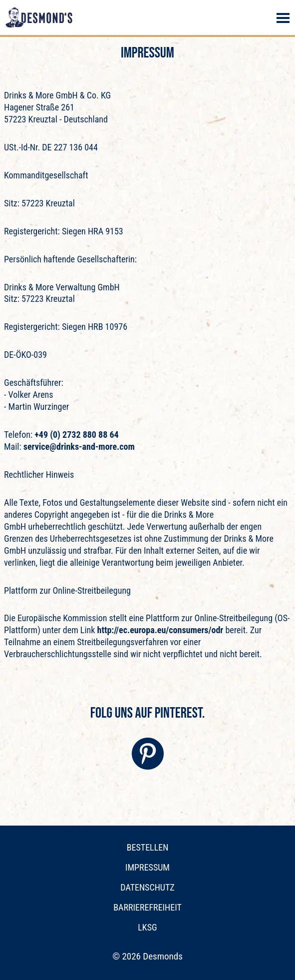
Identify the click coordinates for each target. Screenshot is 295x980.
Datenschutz (147, 887)
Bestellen (148, 847)
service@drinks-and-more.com (79, 447)
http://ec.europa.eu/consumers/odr (160, 630)
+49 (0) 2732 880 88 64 (75, 435)
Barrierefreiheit (147, 907)
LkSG (147, 927)
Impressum (147, 867)
